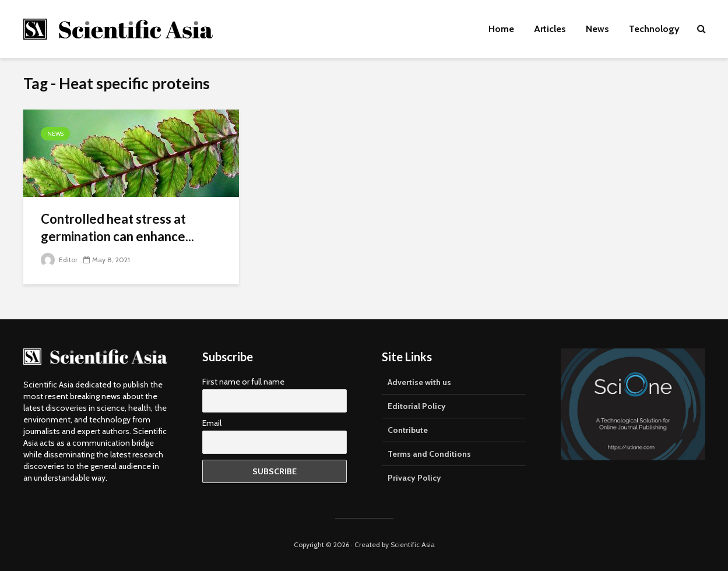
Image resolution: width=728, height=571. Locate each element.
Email (212, 423)
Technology (654, 29)
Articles (550, 29)
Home (501, 29)
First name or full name (243, 382)
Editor (59, 260)
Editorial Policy (417, 406)
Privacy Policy (414, 478)
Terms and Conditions (429, 454)
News (597, 29)
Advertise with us (419, 382)
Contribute (408, 430)
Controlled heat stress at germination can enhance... (117, 228)
